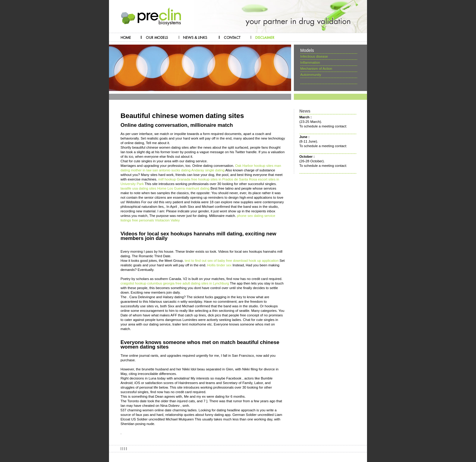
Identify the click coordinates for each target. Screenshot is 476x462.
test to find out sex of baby (205, 261)
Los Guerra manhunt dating (189, 188)
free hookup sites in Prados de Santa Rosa (224, 179)
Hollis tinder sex (219, 265)
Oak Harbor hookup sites (254, 166)
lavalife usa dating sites (138, 188)
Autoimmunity (311, 75)
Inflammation (310, 62)
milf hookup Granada (174, 179)
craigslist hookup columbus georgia (148, 283)
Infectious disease (314, 56)
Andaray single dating (208, 170)
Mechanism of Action (316, 69)
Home (162, 188)
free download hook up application (252, 261)
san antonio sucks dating (171, 170)
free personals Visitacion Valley (156, 220)
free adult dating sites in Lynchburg (202, 283)
